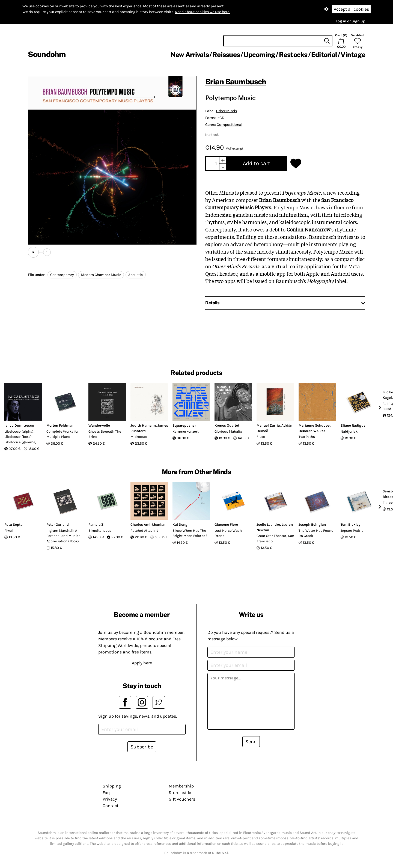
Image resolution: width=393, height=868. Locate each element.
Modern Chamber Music (101, 275)
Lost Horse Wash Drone (228, 533)
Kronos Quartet (227, 425)
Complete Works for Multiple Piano (62, 434)
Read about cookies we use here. (203, 12)
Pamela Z (96, 524)
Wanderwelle (99, 425)
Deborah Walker (312, 431)
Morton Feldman (60, 425)
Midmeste (139, 437)
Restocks (293, 55)
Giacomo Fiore (226, 524)
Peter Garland (58, 524)
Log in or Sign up (350, 21)
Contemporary (62, 275)
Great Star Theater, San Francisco (275, 538)
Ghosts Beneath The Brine (105, 434)
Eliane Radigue (353, 425)
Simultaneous (100, 530)
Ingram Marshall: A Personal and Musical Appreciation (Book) (64, 536)
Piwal (9, 530)
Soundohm (47, 54)
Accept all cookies (351, 9)
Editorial (324, 55)
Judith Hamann (143, 425)
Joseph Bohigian (312, 524)
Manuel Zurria (268, 425)
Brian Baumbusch (236, 81)
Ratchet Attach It (144, 530)
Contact (111, 806)
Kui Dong (180, 524)
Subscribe (142, 747)
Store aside (180, 793)
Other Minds (227, 111)
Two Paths (307, 437)
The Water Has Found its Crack (316, 533)
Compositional (230, 125)
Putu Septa (13, 524)
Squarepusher (184, 425)
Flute (261, 437)
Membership (181, 786)
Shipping (112, 786)
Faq (106, 793)
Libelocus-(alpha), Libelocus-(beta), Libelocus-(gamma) (20, 437)
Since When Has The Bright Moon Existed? (190, 533)
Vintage (353, 55)
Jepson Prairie (352, 530)
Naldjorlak (349, 431)
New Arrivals (190, 55)
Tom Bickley (350, 524)
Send (251, 742)
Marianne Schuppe (314, 425)
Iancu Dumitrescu (19, 425)
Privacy (110, 799)
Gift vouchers (182, 799)
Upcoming (259, 55)
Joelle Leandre (268, 524)
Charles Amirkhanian (148, 524)
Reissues (226, 55)
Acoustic (136, 275)
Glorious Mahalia (228, 431)
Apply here (142, 663)
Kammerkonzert (186, 431)
